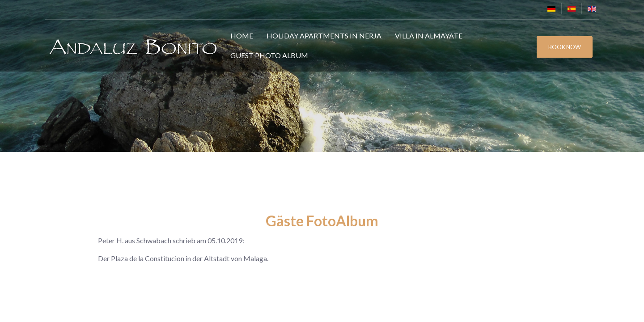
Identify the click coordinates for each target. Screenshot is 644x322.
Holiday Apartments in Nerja (324, 36)
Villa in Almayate (429, 36)
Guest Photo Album (269, 55)
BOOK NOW (565, 47)
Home (242, 36)
